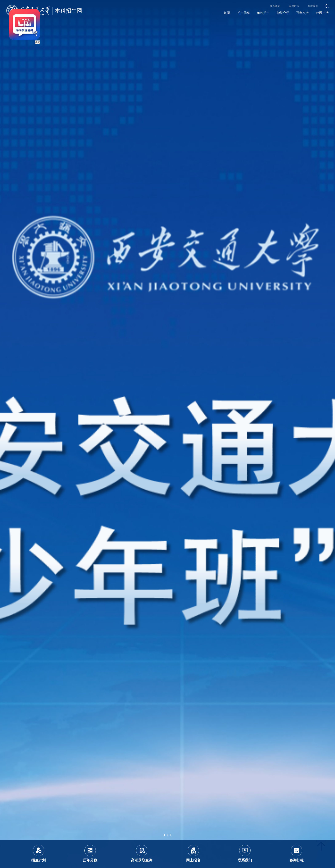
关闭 (34, 39)
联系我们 (275, 6)
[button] (164, 835)
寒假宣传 (313, 6)
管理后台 (294, 6)
